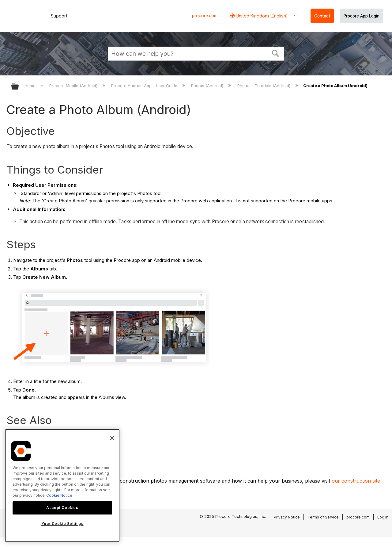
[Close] (112, 438)
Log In (383, 517)
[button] (276, 53)
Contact (322, 16)
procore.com (205, 16)
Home (31, 86)
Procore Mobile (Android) (74, 86)
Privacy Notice (287, 517)
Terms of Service (323, 517)
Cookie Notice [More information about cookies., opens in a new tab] (59, 495)
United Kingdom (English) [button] (261, 16)
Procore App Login (362, 16)
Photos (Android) (208, 86)
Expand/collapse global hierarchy (19, 87)
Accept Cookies (62, 508)
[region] (62, 486)
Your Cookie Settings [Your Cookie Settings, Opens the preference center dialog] (62, 524)
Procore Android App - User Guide (145, 86)
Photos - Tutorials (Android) (264, 86)
